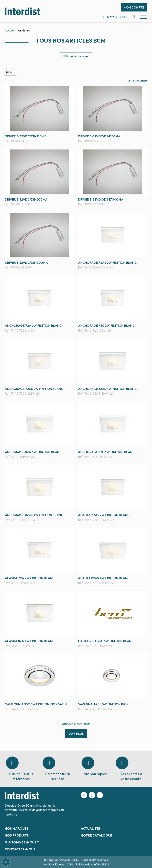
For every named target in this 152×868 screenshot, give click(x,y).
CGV (70, 864)
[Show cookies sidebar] (6, 862)
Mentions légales (54, 864)
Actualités (91, 828)
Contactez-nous (20, 849)
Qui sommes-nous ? (22, 842)
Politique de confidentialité (92, 864)
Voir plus (76, 734)
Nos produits (17, 835)
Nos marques (17, 828)
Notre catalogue (96, 835)
